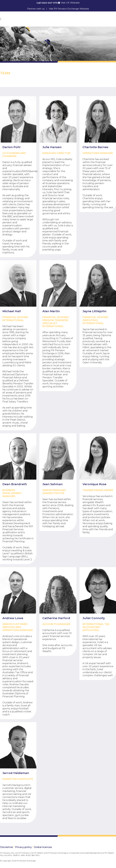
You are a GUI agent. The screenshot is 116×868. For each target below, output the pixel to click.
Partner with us (36, 9)
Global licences (43, 847)
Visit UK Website (70, 3)
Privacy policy (23, 847)
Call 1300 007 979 (47, 3)
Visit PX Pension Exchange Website (69, 9)
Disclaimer (7, 847)
